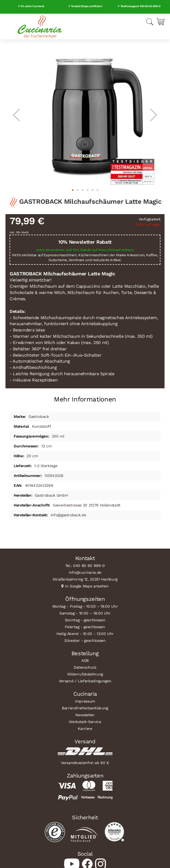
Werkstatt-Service (85, 722)
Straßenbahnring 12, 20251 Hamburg (85, 579)
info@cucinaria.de (85, 572)
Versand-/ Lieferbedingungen (85, 681)
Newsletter (85, 715)
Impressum (85, 701)
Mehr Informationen (85, 399)
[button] (16, 115)
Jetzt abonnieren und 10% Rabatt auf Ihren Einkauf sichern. (85, 250)
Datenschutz (85, 667)
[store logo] (40, 27)
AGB (85, 660)
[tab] (85, 397)
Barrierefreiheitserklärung (85, 708)
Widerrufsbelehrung (85, 674)
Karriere (85, 729)
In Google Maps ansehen (87, 586)
